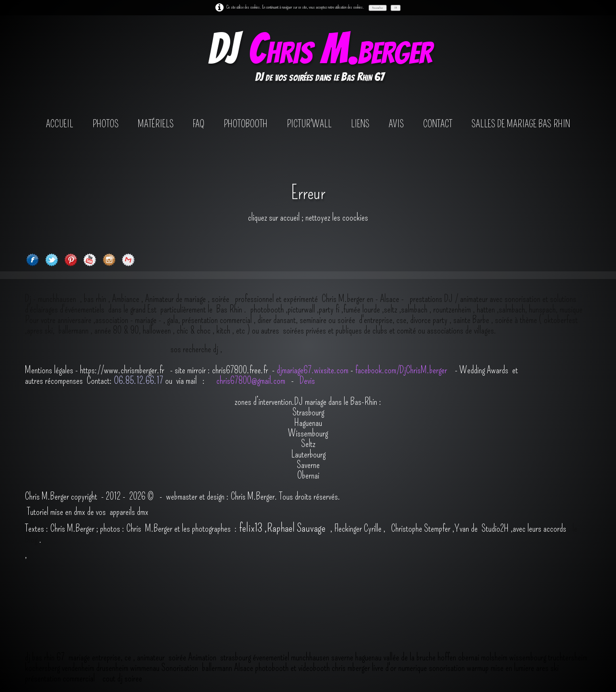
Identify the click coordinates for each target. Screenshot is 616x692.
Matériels (156, 124)
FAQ (199, 124)
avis (396, 124)
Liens (360, 124)
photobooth (246, 124)
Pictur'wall (309, 124)
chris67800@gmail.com (252, 380)
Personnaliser (378, 8)
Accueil (60, 124)
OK (396, 8)
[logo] (319, 59)
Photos (106, 124)
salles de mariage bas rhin (521, 124)
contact (438, 124)
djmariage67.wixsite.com (313, 370)
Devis (306, 380)
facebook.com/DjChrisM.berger (402, 370)
